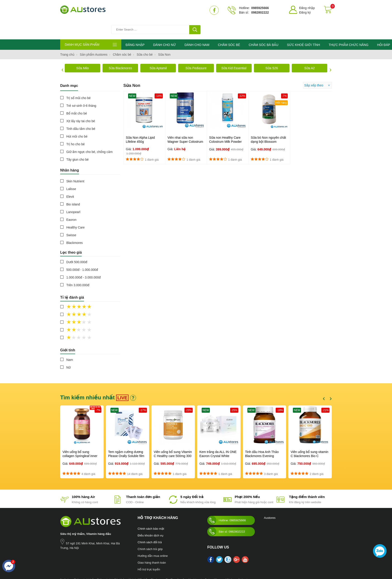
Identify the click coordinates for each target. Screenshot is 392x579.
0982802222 (260, 12)
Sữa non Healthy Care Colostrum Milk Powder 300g (225, 123)
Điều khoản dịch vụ (151, 517)
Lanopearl (73, 193)
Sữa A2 (309, 49)
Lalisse (71, 170)
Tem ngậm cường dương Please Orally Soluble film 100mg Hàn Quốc (126, 437)
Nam (70, 341)
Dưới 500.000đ (77, 243)
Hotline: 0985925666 (227, 502)
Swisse (71, 216)
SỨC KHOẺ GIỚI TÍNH (304, 26)
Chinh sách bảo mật (151, 510)
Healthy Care (76, 209)
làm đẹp (182, 561)
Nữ (68, 349)
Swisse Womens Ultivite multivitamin (227, 561)
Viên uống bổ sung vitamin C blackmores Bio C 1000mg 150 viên (309, 437)
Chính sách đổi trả (150, 523)
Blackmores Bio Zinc (163, 561)
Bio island (73, 186)
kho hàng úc (196, 561)
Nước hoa (66, 561)
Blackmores (75, 224)
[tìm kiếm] (195, 10)
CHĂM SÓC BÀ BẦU (264, 26)
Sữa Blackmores (120, 49)
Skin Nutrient (75, 162)
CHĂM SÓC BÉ (229, 26)
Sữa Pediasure (196, 49)
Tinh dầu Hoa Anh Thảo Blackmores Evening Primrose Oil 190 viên (262, 437)
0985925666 (260, 8)
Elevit (70, 178)
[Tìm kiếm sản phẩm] (159, 10)
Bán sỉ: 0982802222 (226, 513)
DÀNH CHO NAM (197, 26)
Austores (270, 499)
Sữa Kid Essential (234, 49)
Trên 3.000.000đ (78, 266)
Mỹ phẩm (144, 561)
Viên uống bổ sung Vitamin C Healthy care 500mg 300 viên (173, 437)
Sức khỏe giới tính (125, 561)
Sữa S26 (272, 49)
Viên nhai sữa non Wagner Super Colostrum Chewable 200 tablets (185, 123)
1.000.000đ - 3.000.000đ (84, 259)
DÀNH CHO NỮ (164, 26)
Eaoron (71, 201)
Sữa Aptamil (158, 49)
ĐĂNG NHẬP (135, 26)
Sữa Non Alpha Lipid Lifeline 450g (140, 121)
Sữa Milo (83, 49)
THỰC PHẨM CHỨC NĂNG (349, 26)
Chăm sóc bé (105, 561)
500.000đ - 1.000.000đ (82, 251)
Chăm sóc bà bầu (85, 561)
